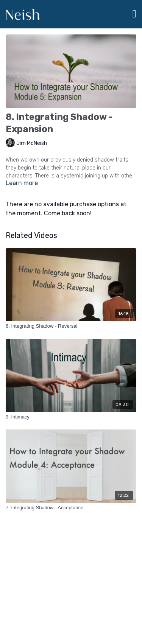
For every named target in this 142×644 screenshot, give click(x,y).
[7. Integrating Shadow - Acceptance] (71, 508)
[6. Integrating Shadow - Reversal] (71, 326)
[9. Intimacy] (71, 417)
